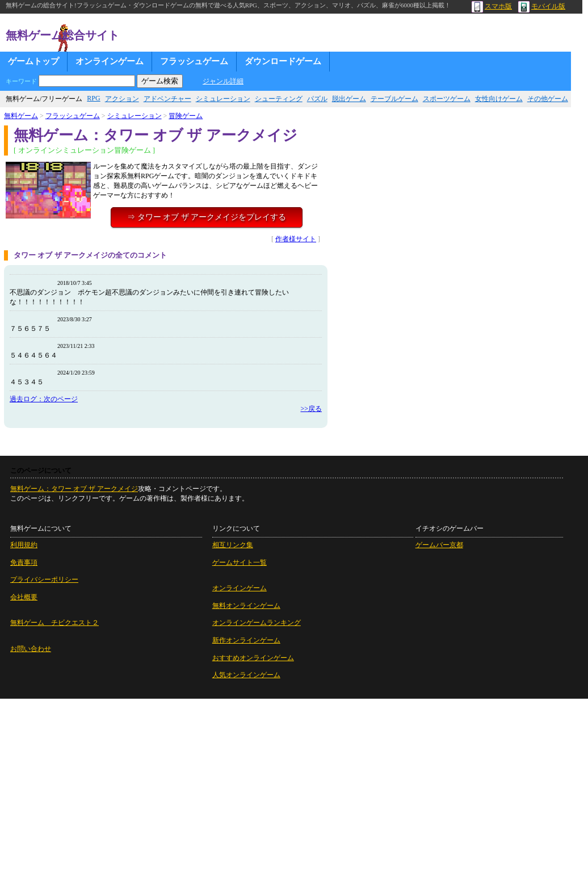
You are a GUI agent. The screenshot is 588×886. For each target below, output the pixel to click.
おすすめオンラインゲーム (253, 658)
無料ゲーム (21, 116)
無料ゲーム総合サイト (62, 35)
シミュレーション (223, 99)
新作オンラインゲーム (246, 640)
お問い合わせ (31, 649)
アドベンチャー (167, 99)
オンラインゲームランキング (257, 623)
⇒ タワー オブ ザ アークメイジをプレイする (207, 217)
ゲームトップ (33, 61)
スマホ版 (492, 6)
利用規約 (24, 545)
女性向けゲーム (499, 99)
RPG (93, 98)
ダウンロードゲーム (283, 61)
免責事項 (24, 562)
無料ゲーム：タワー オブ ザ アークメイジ (74, 489)
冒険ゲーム (186, 116)
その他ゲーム (548, 99)
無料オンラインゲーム (246, 606)
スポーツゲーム (447, 99)
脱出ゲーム (349, 99)
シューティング (279, 99)
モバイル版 (542, 6)
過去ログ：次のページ (44, 399)
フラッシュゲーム (194, 61)
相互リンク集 (233, 545)
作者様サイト (296, 239)
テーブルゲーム (394, 99)
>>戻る (311, 409)
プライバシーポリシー (44, 580)
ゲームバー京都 (439, 545)
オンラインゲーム (110, 61)
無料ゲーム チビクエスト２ (54, 623)
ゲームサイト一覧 (240, 562)
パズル (317, 99)
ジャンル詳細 (223, 81)
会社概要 (24, 597)
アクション (122, 99)
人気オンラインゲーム (246, 675)
